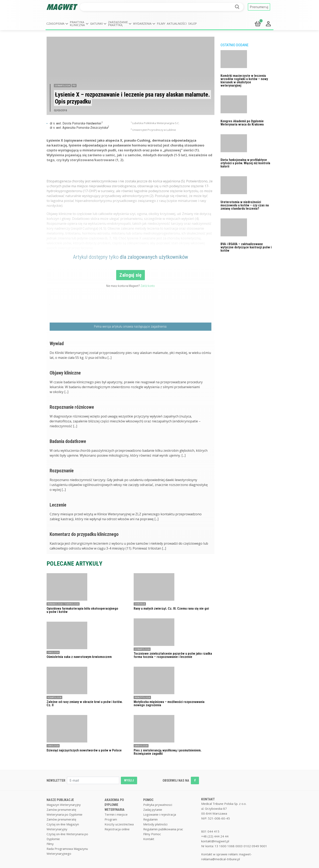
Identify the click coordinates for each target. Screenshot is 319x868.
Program (111, 819)
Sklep (192, 24)
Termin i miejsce (116, 814)
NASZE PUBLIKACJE (60, 800)
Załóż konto (148, 286)
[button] (57, 24)
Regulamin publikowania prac (163, 829)
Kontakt (149, 839)
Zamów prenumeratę (61, 810)
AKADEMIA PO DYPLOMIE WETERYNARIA (115, 805)
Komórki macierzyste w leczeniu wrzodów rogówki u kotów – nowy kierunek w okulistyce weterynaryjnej (244, 81)
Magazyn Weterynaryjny (64, 805)
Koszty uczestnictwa (119, 824)
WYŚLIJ (129, 780)
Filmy (161, 24)
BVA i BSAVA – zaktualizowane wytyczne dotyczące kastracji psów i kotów (246, 247)
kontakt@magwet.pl (215, 841)
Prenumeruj (259, 7)
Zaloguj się (131, 275)
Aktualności (177, 24)
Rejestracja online (117, 829)
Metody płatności (155, 824)
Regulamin (150, 819)
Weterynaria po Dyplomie (64, 814)
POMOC (148, 800)
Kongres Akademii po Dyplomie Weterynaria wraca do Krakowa (242, 123)
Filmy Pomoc (152, 834)
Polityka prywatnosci (158, 805)
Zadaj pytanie (153, 810)
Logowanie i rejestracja (160, 814)
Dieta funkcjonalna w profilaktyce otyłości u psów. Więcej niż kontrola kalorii (245, 163)
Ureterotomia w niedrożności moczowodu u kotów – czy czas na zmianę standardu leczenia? (245, 205)
